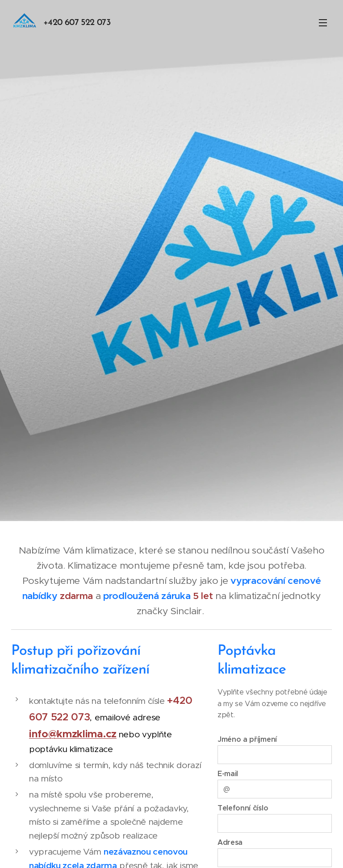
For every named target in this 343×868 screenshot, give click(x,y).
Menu (323, 23)
